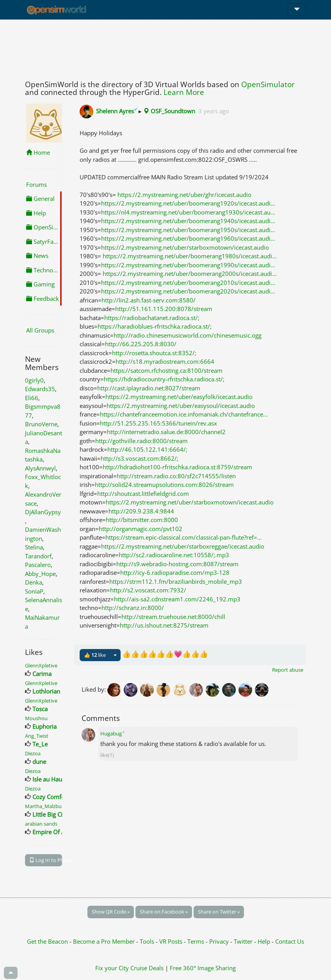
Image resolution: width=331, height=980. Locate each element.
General (40, 199)
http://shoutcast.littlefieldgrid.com (143, 494)
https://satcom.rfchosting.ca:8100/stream (166, 370)
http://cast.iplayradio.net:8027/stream (149, 388)
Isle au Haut (48, 779)
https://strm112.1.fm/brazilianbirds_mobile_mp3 (176, 581)
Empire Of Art (51, 832)
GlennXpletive (41, 665)
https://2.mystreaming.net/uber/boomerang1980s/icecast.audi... (190, 256)
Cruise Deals (147, 968)
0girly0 (34, 380)
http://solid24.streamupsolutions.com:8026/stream (164, 485)
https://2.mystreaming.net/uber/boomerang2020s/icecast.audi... (188, 291)
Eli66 (32, 398)
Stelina (34, 547)
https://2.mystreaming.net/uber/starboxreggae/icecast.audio (183, 546)
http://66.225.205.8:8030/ (141, 344)
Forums (36, 184)
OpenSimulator (268, 84)
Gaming (40, 284)
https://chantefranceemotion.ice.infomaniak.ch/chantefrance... (184, 414)
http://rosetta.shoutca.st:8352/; (154, 353)
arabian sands (41, 824)
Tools (148, 941)
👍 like (95, 655)
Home (38, 152)
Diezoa (33, 753)
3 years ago (214, 111)
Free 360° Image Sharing (203, 968)
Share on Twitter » (219, 912)
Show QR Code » (111, 912)
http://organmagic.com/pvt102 (141, 529)
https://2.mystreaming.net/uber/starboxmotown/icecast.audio (185, 247)
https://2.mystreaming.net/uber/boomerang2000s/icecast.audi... (190, 274)
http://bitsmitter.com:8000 (142, 520)
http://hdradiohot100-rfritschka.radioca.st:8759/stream (177, 467)
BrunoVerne (41, 424)
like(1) (107, 755)
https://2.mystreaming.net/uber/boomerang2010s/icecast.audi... (188, 283)
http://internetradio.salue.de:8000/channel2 (166, 432)
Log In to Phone (46, 860)
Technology (44, 270)
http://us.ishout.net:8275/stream (164, 625)
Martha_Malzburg (46, 806)
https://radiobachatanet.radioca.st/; (152, 318)
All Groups (40, 330)
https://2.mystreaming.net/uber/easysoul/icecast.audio (181, 406)
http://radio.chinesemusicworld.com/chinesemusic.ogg (188, 335)
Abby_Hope (40, 574)
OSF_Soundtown (169, 111)
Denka (34, 582)
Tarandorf (38, 556)
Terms (197, 941)
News (37, 256)
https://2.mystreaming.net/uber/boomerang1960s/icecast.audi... (188, 238)
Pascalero (38, 565)
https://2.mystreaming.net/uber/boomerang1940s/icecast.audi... (188, 221)
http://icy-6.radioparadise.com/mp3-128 (175, 572)
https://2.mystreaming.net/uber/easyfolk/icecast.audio (179, 397)
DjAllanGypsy (43, 512)
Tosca (40, 709)
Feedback (43, 299)
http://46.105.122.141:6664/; (147, 449)
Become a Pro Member (105, 941)
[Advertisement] (165, 48)
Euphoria (44, 726)
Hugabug (113, 733)
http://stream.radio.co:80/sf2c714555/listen (176, 476)
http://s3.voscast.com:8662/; (140, 458)
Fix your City (112, 968)
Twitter (243, 941)
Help (36, 213)
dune (39, 762)
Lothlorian (46, 691)
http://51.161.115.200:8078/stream (164, 309)
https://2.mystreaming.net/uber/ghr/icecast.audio (184, 195)
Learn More (184, 92)
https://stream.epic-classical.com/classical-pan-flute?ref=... (184, 537)
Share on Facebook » (164, 912)
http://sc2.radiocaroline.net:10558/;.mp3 (174, 555)
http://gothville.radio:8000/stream (141, 441)
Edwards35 (40, 389)
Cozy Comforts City (58, 797)
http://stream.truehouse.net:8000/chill (173, 617)
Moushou (36, 718)
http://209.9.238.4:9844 (141, 511)
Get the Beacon (47, 941)
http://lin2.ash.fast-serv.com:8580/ (149, 300)
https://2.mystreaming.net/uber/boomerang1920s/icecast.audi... (188, 203)
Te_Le (40, 744)
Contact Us (290, 941)
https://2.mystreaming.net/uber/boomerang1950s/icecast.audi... (188, 230)
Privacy (219, 941)
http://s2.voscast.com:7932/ (148, 590)
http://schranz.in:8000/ (133, 608)
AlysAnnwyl (40, 468)
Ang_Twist (37, 736)
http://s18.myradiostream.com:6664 (165, 361)
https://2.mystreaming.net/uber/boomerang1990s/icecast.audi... (188, 265)
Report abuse (288, 670)
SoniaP (34, 591)
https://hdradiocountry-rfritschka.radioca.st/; (164, 379)
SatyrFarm (44, 241)
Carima (42, 674)
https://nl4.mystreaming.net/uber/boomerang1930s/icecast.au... (188, 212)
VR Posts (172, 941)
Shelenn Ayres (117, 111)
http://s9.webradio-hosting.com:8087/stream (177, 564)
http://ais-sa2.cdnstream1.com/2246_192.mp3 (177, 599)
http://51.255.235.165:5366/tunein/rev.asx (158, 423)
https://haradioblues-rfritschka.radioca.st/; (155, 326)
